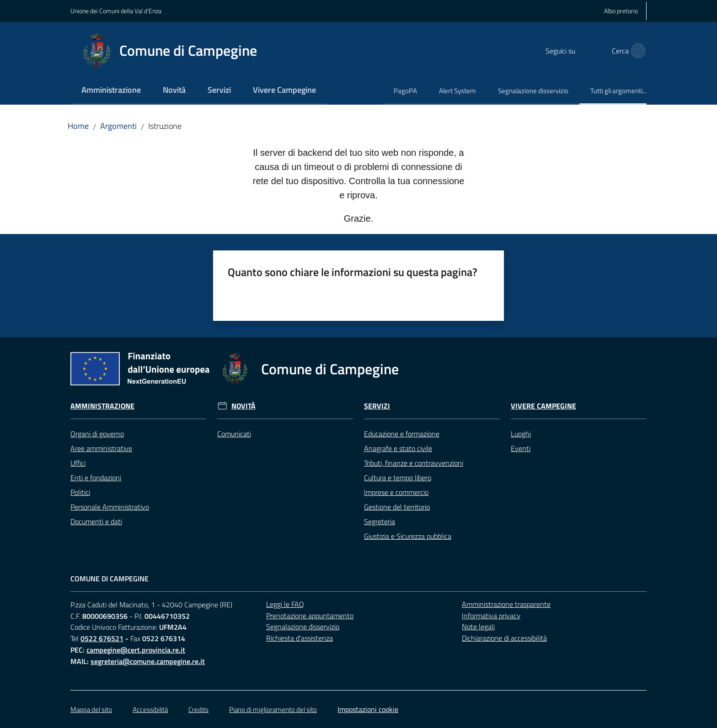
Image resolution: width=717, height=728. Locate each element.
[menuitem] (111, 91)
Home (78, 126)
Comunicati (234, 434)
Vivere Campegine (543, 406)
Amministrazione (102, 406)
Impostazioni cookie (368, 709)
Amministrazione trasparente (506, 604)
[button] (636, 51)
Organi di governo (97, 434)
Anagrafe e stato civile (398, 448)
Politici (80, 492)
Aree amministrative (101, 448)
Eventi (521, 448)
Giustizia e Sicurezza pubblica (408, 536)
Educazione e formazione (402, 434)
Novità (243, 406)
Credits (198, 709)
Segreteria (380, 521)
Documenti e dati (96, 521)
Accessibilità (150, 709)
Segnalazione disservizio (303, 627)
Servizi (377, 406)
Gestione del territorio (397, 507)
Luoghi (521, 434)
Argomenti (118, 126)
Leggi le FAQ (285, 604)
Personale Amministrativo (110, 507)
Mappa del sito (91, 709)
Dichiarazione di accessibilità (504, 638)
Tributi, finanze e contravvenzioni (414, 463)
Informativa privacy (491, 616)
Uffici (78, 463)
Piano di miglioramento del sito (273, 709)
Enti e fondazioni (96, 478)
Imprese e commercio (396, 492)
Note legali (478, 627)
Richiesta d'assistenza (300, 638)
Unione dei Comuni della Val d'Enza (116, 11)
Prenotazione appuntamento (310, 616)
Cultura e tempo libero (398, 478)
